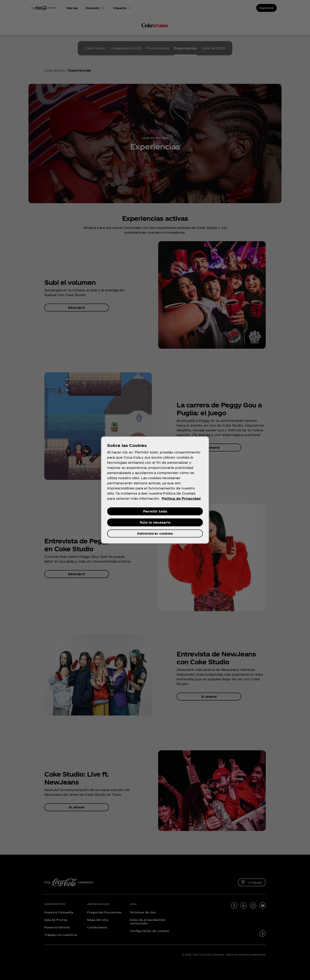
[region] (155, 490)
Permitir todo (155, 511)
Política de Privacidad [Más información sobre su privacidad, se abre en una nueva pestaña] (181, 498)
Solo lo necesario (155, 522)
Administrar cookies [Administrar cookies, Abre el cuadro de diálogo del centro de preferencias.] (155, 533)
